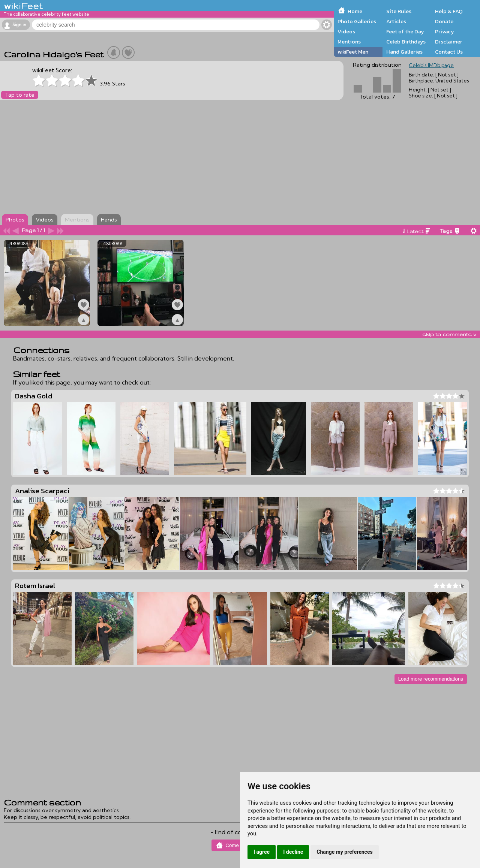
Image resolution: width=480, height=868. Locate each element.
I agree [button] (262, 852)
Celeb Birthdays (406, 42)
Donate (444, 21)
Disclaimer (448, 42)
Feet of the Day (405, 31)
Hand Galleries (404, 52)
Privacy (445, 31)
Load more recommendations (431, 679)
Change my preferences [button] (344, 852)
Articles (396, 21)
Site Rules (399, 11)
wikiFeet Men (353, 52)
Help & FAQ (449, 11)
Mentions (349, 42)
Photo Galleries (357, 21)
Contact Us (449, 52)
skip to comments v (449, 334)
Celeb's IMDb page (431, 65)
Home (355, 11)
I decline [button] (293, 852)
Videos (346, 31)
